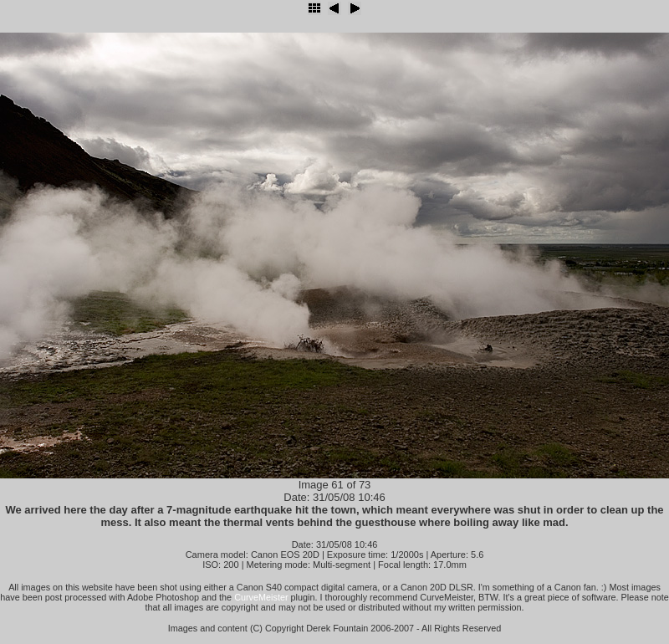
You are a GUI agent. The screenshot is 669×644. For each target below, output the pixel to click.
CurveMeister (261, 597)
